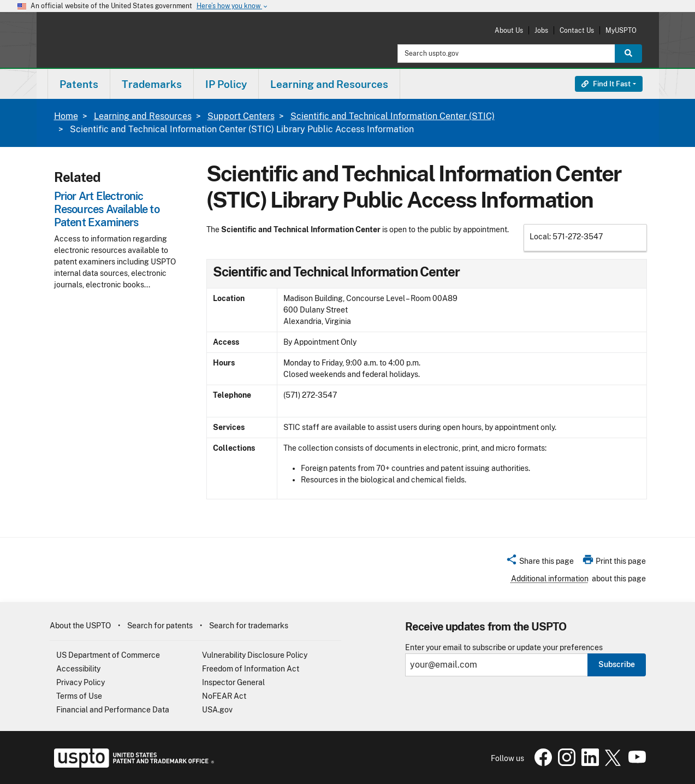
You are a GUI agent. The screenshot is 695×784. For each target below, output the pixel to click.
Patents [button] (79, 84)
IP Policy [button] (226, 84)
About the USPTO (80, 626)
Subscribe (617, 664)
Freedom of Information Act (251, 669)
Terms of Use (79, 696)
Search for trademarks (249, 626)
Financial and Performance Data (113, 710)
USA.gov (217, 710)
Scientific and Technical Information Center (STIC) (393, 116)
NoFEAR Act (224, 696)
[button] (540, 563)
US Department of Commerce (108, 655)
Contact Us (577, 30)
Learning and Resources (143, 116)
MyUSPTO (621, 30)
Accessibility (78, 669)
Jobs (541, 30)
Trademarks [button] (152, 84)
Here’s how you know (233, 6)
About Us (509, 30)
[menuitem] (79, 84)
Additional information (550, 579)
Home (66, 116)
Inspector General (233, 682)
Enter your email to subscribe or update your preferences (504, 648)
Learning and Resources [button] (329, 84)
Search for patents (160, 626)
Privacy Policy (81, 682)
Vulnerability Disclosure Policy (255, 655)
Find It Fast (606, 84)
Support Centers (241, 116)
